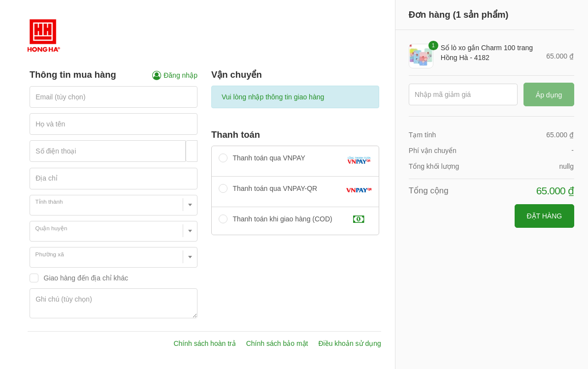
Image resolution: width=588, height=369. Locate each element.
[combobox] (114, 205)
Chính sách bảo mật (277, 343)
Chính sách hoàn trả (204, 343)
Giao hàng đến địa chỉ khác (86, 278)
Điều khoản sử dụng (349, 343)
